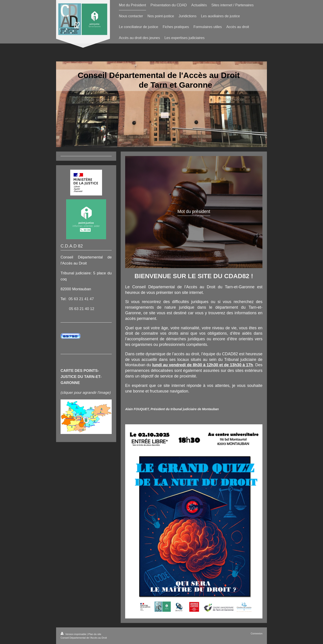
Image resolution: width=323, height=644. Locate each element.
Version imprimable (74, 634)
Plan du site (95, 634)
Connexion (256, 633)
